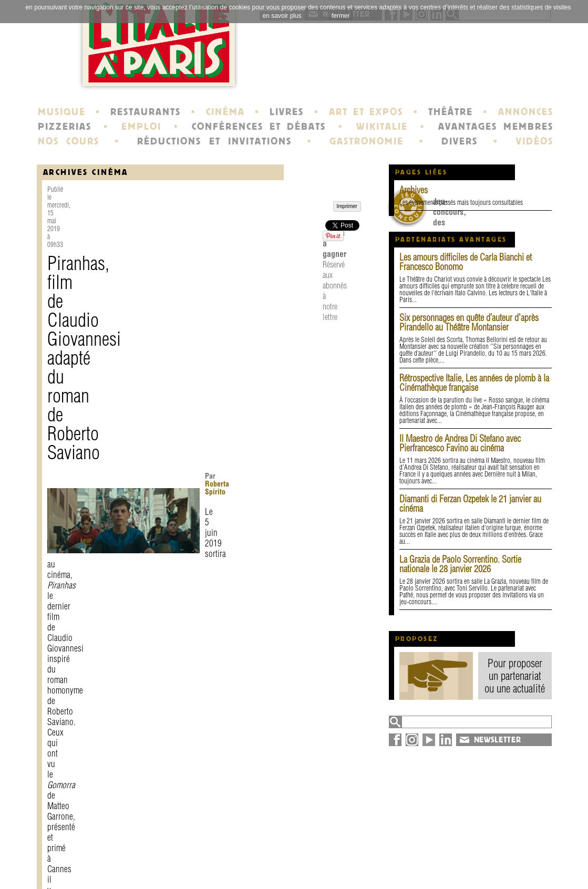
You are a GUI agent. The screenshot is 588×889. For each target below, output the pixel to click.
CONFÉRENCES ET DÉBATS (259, 127)
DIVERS (460, 141)
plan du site (473, 861)
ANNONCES (526, 112)
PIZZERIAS (65, 127)
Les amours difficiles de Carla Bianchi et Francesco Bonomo (466, 262)
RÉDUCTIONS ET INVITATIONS (214, 141)
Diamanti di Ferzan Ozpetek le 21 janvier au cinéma (470, 504)
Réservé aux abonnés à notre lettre (217, 722)
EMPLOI (141, 127)
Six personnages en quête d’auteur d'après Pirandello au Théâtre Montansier (469, 322)
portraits (267, 861)
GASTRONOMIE (367, 141)
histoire (265, 851)
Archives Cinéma (86, 172)
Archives (414, 190)
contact (163, 851)
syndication (471, 870)
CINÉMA (225, 112)
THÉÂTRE (451, 112)
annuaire (467, 851)
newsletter (370, 851)
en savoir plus (282, 16)
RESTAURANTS (146, 112)
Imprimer (72, 764)
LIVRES (287, 112)
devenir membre (182, 870)
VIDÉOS (535, 141)
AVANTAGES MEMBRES (496, 127)
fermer (341, 16)
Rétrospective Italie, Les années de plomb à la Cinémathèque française (474, 383)
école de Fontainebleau (296, 870)
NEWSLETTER (498, 740)
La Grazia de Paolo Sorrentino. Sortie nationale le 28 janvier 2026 (460, 564)
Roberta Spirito (240, 251)
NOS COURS (69, 141)
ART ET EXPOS (366, 112)
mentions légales (183, 861)
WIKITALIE (382, 127)
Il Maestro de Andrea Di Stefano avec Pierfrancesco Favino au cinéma (460, 443)
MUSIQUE (62, 112)
